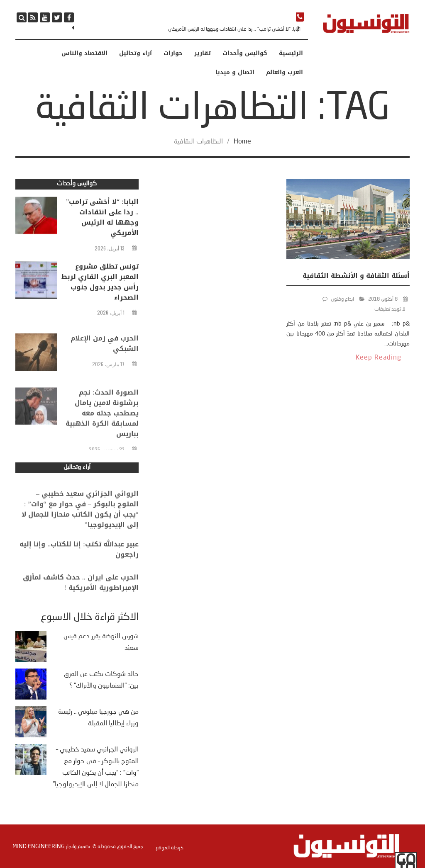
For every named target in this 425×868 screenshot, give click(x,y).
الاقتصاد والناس (84, 53)
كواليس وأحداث (245, 53)
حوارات (173, 53)
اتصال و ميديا (235, 73)
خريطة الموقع (170, 848)
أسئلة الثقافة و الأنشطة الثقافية (356, 276)
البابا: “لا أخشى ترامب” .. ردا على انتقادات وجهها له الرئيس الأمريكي (234, 29)
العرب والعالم (285, 73)
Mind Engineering (39, 846)
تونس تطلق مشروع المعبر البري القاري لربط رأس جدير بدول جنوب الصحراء (100, 287)
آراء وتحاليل (136, 53)
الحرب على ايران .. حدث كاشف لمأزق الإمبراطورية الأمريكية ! (81, 594)
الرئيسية (291, 53)
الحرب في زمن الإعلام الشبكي (105, 361)
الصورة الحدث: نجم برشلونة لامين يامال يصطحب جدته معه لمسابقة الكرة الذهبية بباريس (102, 439)
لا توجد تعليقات (390, 309)
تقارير (203, 53)
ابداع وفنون (342, 299)
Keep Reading (379, 358)
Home (242, 142)
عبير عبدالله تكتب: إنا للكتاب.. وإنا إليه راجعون (79, 561)
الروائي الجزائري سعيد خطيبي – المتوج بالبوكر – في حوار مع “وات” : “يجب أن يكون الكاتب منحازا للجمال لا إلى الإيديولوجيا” (80, 528)
